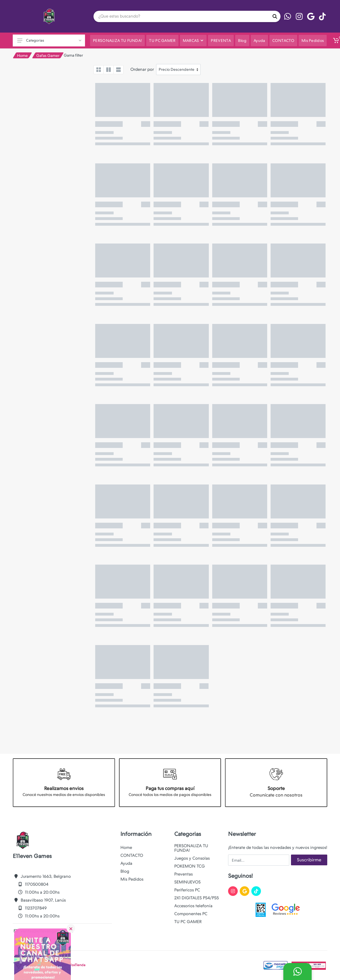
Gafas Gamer (48, 55)
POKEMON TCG (190, 866)
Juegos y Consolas (192, 858)
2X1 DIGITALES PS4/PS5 (196, 898)
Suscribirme (309, 860)
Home (22, 55)
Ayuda (126, 863)
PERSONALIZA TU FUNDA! (191, 848)
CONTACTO (132, 855)
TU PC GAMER (188, 922)
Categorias (49, 40)
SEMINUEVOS (187, 882)
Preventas (183, 874)
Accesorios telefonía (193, 906)
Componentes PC (191, 914)
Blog (125, 871)
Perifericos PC (187, 890)
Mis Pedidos (132, 879)
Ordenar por (142, 69)
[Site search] (181, 16)
